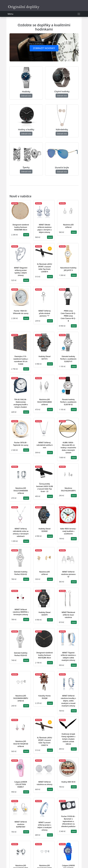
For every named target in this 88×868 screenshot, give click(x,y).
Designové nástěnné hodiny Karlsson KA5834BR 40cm (21, 227)
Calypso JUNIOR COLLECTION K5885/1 (21, 784)
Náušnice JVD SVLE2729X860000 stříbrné (21, 491)
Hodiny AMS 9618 (68, 782)
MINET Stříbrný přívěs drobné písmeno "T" (45, 313)
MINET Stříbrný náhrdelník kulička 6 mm (44, 445)
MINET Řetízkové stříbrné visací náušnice (68, 615)
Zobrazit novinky (44, 48)
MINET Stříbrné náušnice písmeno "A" (68, 574)
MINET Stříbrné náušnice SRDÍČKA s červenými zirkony (21, 612)
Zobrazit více (26, 96)
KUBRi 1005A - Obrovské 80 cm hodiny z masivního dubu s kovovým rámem (68, 448)
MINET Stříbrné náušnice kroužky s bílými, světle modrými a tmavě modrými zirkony (68, 701)
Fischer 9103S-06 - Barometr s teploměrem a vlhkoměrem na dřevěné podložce (68, 821)
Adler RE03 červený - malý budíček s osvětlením (68, 531)
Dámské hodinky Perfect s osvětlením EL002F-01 (68, 359)
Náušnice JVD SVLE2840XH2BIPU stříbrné (21, 698)
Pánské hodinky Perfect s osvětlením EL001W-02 (68, 402)
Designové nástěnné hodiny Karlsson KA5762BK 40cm (45, 655)
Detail (26, 235)
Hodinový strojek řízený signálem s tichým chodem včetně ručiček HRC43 (68, 739)
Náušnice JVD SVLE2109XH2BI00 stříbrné (45, 402)
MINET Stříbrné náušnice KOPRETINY (21, 824)
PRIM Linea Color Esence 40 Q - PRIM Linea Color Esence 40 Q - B (68, 316)
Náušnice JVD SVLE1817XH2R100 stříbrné (21, 744)
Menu (10, 14)
